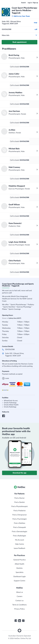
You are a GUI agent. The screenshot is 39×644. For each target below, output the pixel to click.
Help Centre (19, 544)
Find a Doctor (19, 498)
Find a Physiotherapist (19, 506)
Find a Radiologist (19, 536)
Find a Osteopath (20, 527)
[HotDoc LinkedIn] (20, 621)
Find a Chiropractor (20, 515)
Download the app (19, 473)
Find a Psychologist (20, 519)
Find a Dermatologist (19, 532)
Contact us (19, 601)
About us (20, 592)
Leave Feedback (19, 548)
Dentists (19, 568)
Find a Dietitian (20, 523)
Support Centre (19, 581)
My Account (20, 540)
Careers (20, 596)
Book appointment (20, 42)
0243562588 (10, 349)
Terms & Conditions (19, 605)
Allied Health (19, 564)
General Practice (19, 560)
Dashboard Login (20, 577)
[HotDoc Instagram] (23, 621)
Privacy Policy (19, 609)
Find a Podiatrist (20, 511)
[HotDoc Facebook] (16, 621)
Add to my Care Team (21, 16)
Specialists (20, 572)
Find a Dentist (19, 502)
